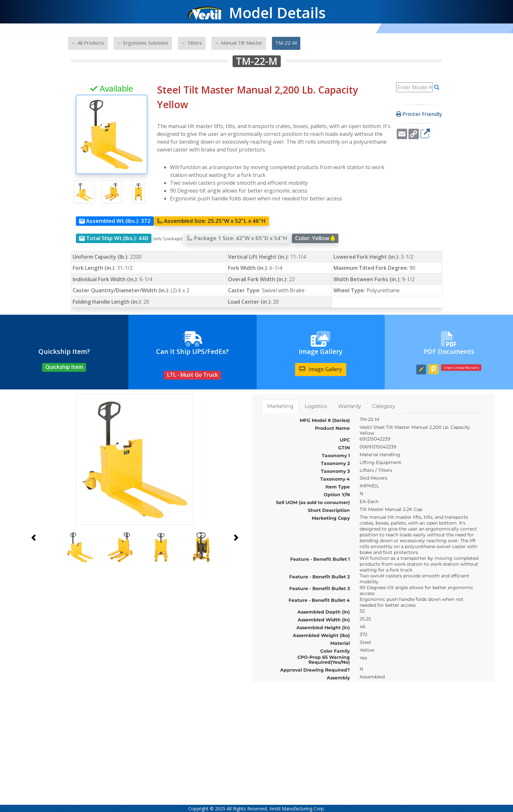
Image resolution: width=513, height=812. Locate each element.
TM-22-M (286, 43)
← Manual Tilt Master (239, 43)
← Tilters (192, 43)
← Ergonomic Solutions (143, 43)
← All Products (88, 43)
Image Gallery (321, 369)
